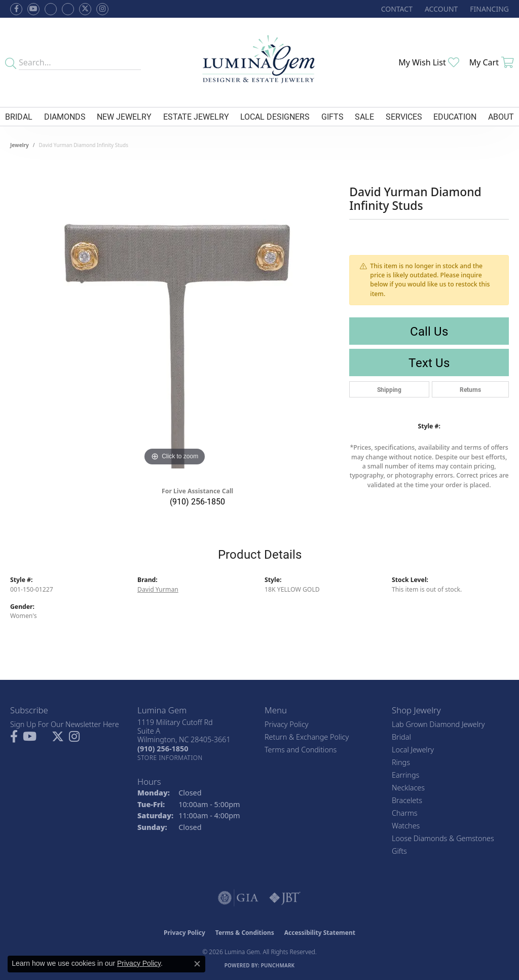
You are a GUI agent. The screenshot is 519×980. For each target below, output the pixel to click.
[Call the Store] (163, 749)
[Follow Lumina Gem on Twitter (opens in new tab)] (85, 9)
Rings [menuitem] (401, 762)
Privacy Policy (287, 724)
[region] (175, 316)
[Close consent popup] (197, 964)
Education (455, 116)
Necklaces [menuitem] (408, 788)
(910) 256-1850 (197, 501)
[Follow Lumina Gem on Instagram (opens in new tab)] (102, 9)
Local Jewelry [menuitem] (413, 750)
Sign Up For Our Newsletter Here (65, 724)
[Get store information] (170, 758)
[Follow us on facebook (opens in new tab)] (16, 9)
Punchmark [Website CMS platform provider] (278, 965)
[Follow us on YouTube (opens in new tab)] (33, 9)
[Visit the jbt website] (285, 898)
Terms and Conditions (301, 750)
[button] (440, 9)
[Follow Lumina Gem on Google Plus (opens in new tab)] (68, 9)
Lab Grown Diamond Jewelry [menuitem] (438, 724)
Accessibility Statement (320, 933)
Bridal (19, 116)
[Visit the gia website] (238, 898)
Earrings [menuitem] (405, 775)
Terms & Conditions (245, 933)
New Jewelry (124, 116)
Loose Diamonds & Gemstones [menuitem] (443, 838)
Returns (470, 389)
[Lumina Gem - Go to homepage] (260, 62)
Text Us (429, 362)
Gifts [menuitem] (399, 851)
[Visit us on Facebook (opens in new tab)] (51, 9)
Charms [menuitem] (405, 813)
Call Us (429, 331)
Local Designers (275, 116)
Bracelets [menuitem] (407, 800)
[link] (396, 9)
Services (404, 116)
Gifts (332, 116)
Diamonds (65, 116)
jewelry (20, 145)
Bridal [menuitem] (401, 737)
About (501, 116)
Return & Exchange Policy (307, 737)
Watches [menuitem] (406, 826)
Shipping (389, 389)
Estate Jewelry (196, 116)
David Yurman (158, 589)
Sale (364, 116)
